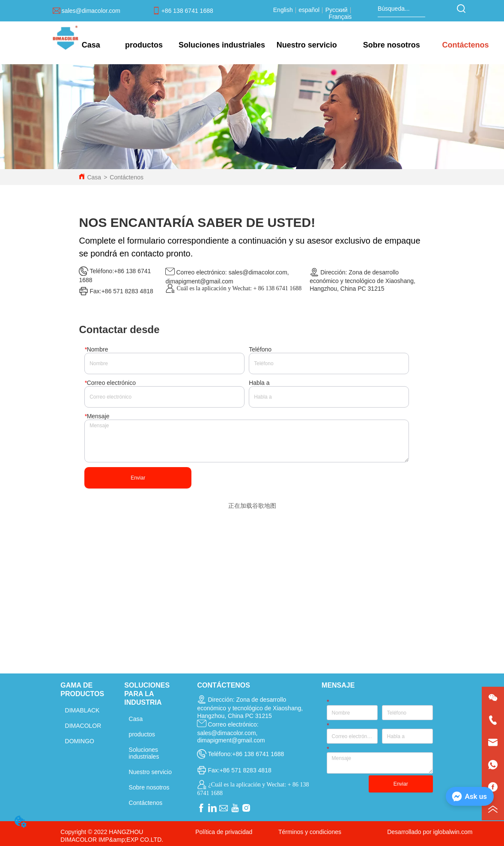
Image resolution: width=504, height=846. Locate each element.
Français (340, 17)
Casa (94, 177)
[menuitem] (144, 45)
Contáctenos (127, 177)
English (284, 10)
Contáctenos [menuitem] (465, 45)
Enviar (138, 478)
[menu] (285, 45)
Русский (337, 10)
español (309, 10)
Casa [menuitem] (91, 45)
